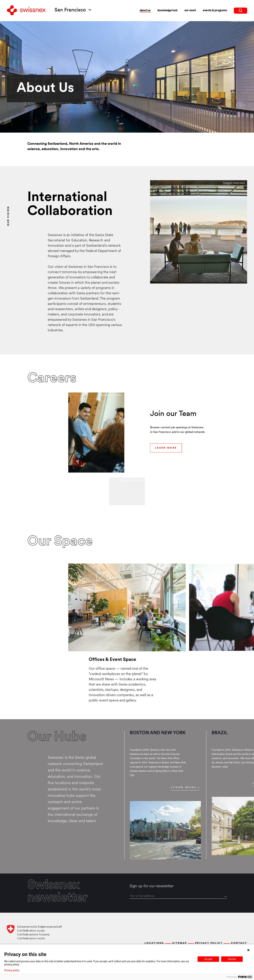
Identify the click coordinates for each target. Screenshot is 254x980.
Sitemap (180, 943)
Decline (232, 959)
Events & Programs (215, 10)
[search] (241, 11)
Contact (239, 943)
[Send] (225, 897)
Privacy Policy (209, 943)
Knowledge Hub (167, 10)
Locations (154, 943)
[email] (178, 896)
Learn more (185, 788)
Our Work (190, 10)
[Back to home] (26, 11)
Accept (208, 959)
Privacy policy (12, 970)
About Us (145, 10)
